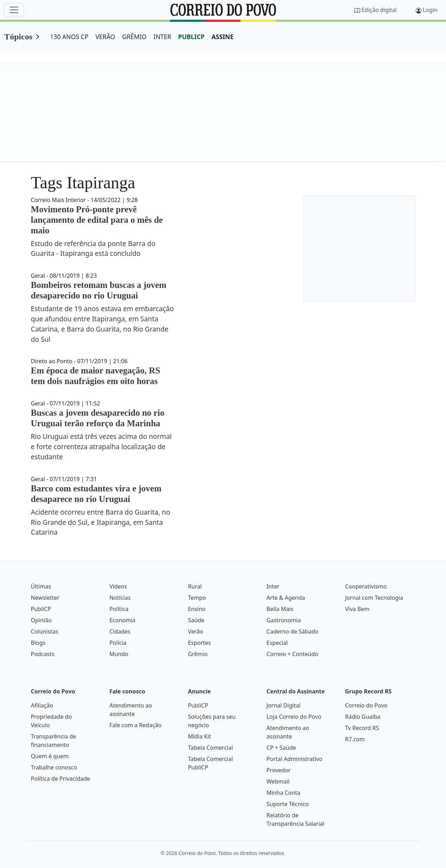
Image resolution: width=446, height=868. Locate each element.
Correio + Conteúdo (292, 654)
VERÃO (105, 37)
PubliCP (41, 609)
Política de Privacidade (61, 779)
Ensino (197, 609)
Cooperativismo (366, 586)
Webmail (278, 781)
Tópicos (18, 37)
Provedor (279, 770)
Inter (273, 586)
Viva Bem (357, 609)
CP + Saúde (281, 748)
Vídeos (118, 586)
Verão (196, 631)
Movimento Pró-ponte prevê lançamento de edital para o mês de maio (97, 220)
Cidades (120, 631)
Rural (195, 586)
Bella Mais (280, 609)
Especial (277, 643)
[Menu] (14, 10)
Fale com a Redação (136, 725)
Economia (123, 620)
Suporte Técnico (288, 804)
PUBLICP (191, 37)
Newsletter (45, 598)
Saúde (196, 620)
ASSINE (223, 37)
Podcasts (43, 654)
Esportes (199, 643)
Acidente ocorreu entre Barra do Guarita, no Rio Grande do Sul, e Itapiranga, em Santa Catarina (101, 522)
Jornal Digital (283, 705)
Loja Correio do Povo (294, 717)
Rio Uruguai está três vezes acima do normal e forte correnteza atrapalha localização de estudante (101, 446)
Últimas (41, 586)
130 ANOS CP (69, 37)
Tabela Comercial (211, 748)
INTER (162, 37)
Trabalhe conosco (54, 767)
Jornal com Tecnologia (374, 598)
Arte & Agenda (286, 598)
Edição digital (379, 10)
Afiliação (42, 705)
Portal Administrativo (294, 759)
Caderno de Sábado (292, 631)
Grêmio (198, 654)
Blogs (38, 643)
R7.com (355, 739)
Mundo (119, 654)
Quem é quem (50, 756)
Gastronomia (284, 620)
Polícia (118, 643)
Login (430, 10)
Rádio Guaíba (363, 717)
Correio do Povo (366, 705)
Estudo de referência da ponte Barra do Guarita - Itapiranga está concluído (93, 249)
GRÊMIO (134, 37)
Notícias (120, 598)
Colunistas (45, 631)
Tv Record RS (362, 728)
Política (119, 609)
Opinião (41, 620)
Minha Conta (283, 793)
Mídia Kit (200, 736)
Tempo (197, 598)
